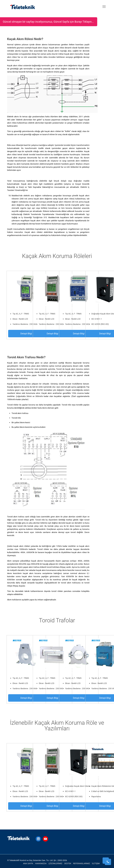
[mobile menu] (104, 7)
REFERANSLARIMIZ (82, 863)
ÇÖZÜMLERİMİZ (55, 863)
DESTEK (68, 863)
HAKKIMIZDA (41, 863)
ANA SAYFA (28, 863)
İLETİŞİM (96, 863)
